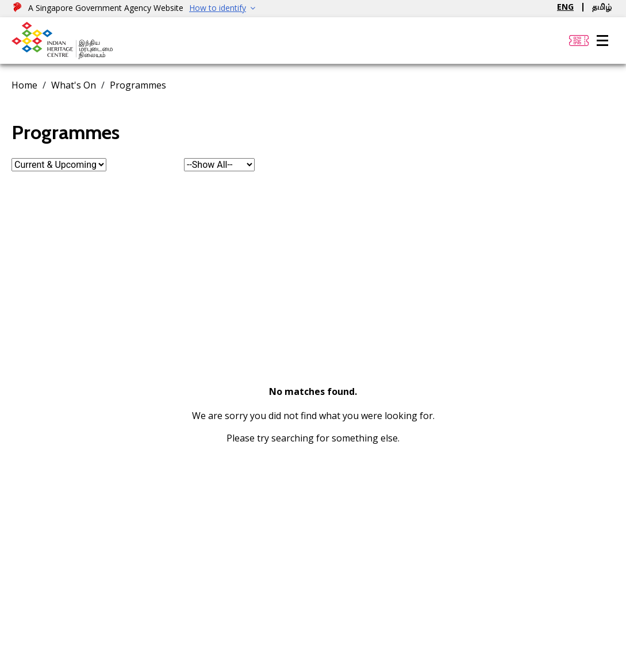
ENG (565, 7)
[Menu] (602, 41)
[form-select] (59, 165)
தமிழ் (602, 7)
